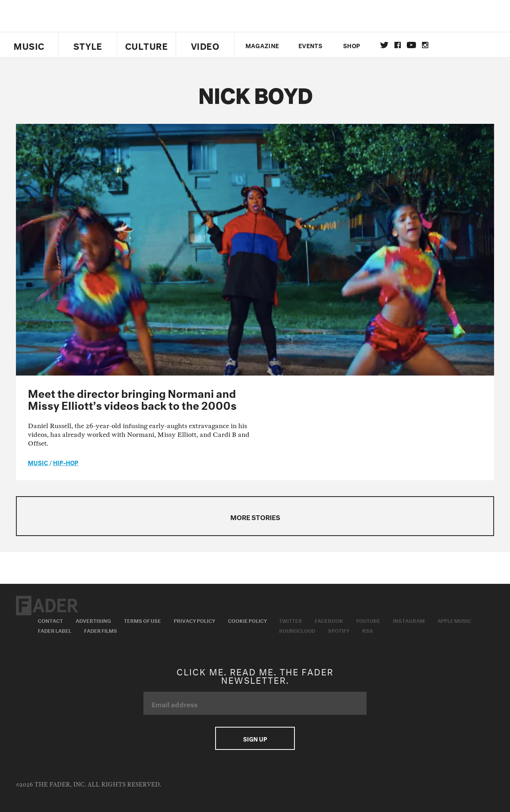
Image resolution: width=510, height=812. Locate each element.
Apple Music (454, 620)
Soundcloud (297, 630)
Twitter (384, 45)
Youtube (368, 620)
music (38, 462)
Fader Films (101, 630)
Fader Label (55, 630)
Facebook (329, 620)
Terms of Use (142, 620)
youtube (411, 45)
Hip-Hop (66, 462)
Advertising (93, 620)
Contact (50, 620)
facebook (398, 45)
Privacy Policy (194, 620)
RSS (368, 630)
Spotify (339, 630)
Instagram (409, 620)
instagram (425, 45)
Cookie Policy (247, 620)
